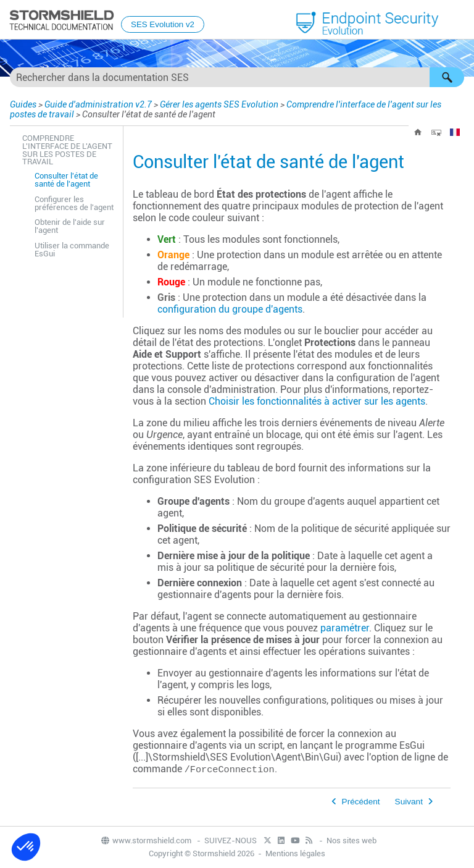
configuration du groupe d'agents (230, 309)
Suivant (409, 802)
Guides (23, 104)
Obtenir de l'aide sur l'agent (70, 226)
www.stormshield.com (146, 841)
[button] (447, 77)
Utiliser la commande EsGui (72, 250)
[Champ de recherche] (237, 77)
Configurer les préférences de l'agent (74, 203)
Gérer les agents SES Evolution (219, 104)
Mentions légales (295, 853)
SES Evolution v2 (163, 24)
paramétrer (345, 628)
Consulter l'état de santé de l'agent (66, 180)
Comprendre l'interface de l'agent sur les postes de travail (67, 150)
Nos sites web (351, 841)
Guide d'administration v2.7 (98, 104)
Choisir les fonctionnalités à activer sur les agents (317, 401)
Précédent (361, 802)
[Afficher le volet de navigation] (459, 20)
